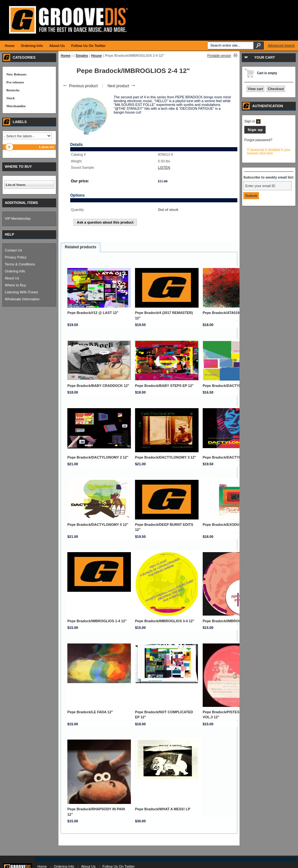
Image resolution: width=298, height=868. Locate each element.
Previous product (80, 86)
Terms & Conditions (20, 264)
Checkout (276, 89)
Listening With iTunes (21, 292)
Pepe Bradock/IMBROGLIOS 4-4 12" (232, 621)
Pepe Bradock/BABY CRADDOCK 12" (98, 386)
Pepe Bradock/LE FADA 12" (90, 712)
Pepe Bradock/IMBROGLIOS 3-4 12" (165, 621)
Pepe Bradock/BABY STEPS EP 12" (164, 386)
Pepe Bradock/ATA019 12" (224, 313)
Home (66, 55)
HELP (9, 234)
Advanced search (281, 45)
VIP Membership (18, 219)
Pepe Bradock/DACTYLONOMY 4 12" (233, 457)
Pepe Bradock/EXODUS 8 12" (227, 525)
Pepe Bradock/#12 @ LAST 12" (93, 313)
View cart (255, 89)
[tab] (81, 247)
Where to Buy (15, 285)
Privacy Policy (16, 257)
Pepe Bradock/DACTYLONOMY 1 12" (233, 386)
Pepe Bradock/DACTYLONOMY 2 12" (98, 457)
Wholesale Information (22, 299)
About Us (12, 278)
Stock (10, 98)
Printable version (219, 56)
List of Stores (16, 185)
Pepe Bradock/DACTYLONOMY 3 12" (166, 457)
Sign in (252, 121)
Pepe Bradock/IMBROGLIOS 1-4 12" (97, 621)
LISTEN (164, 167)
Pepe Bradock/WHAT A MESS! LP (163, 809)
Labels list (47, 147)
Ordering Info (15, 271)
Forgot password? (258, 140)
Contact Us (13, 250)
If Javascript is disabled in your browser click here (269, 152)
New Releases (16, 74)
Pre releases (15, 82)
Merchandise (16, 106)
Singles (82, 55)
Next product (122, 86)
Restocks (13, 90)
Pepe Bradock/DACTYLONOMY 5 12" (98, 525)
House (97, 55)
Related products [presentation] (81, 247)
